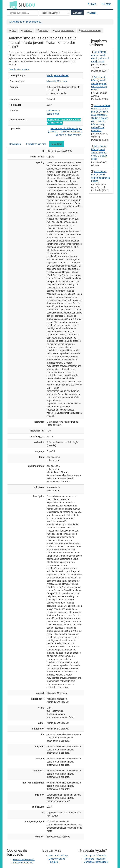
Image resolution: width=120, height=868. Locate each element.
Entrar (106, 4)
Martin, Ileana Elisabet (58, 75)
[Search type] (54, 13)
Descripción (15, 144)
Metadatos (57, 144)
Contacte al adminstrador (96, 862)
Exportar (44, 31)
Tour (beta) (54, 862)
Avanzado (92, 13)
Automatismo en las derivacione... (26, 22)
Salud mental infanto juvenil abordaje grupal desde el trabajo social (99, 153)
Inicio (92, 4)
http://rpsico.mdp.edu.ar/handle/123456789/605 (64, 121)
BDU (12, 5)
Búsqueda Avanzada (23, 863)
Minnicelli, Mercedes (57, 81)
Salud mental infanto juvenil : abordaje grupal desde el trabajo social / (99, 83)
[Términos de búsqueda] (23, 13)
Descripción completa (19, 69)
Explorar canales (57, 859)
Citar (14, 31)
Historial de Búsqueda (24, 860)
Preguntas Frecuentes (95, 859)
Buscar (77, 13)
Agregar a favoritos (65, 31)
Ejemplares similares (36, 144)
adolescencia (53, 111)
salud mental (53, 114)
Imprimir (28, 31)
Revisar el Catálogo (58, 856)
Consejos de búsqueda (95, 856)
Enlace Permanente (91, 31)
